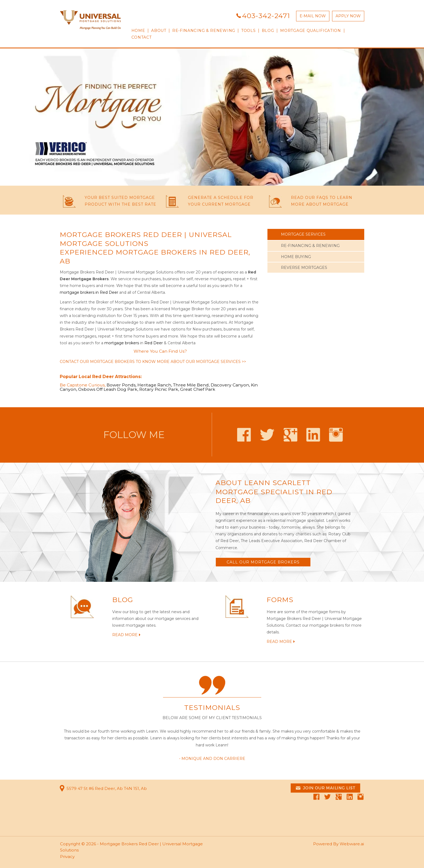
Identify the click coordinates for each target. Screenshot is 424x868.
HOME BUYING (296, 257)
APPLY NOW (348, 16)
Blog (268, 31)
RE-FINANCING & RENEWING (204, 31)
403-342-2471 (266, 16)
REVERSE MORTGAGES (304, 268)
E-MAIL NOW (313, 16)
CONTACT (142, 37)
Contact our (297, 625)
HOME (138, 31)
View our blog (125, 612)
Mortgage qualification (310, 31)
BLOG (123, 600)
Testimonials (212, 707)
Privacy (67, 857)
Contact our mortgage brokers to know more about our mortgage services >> (153, 362)
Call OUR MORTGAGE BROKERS (263, 562)
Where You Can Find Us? (160, 351)
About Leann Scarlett (263, 483)
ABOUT (159, 31)
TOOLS (249, 31)
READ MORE (125, 635)
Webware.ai (352, 844)
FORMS (280, 600)
